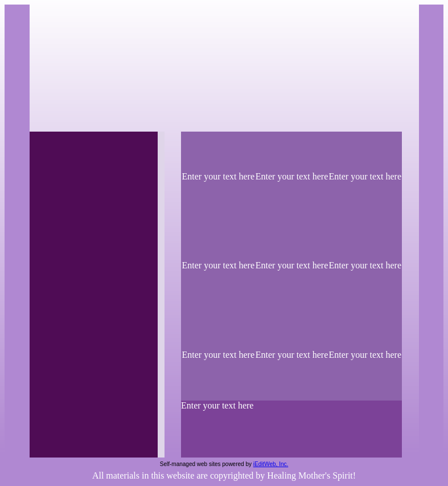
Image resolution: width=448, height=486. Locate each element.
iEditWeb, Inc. (271, 464)
